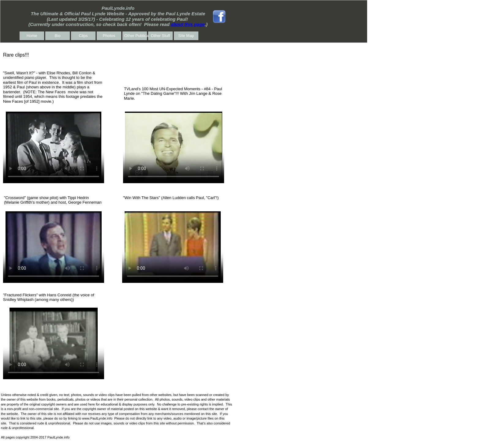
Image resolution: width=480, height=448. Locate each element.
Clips (83, 36)
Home (32, 36)
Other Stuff (161, 36)
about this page (188, 24)
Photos (109, 36)
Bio (58, 36)
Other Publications (136, 36)
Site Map (186, 36)
